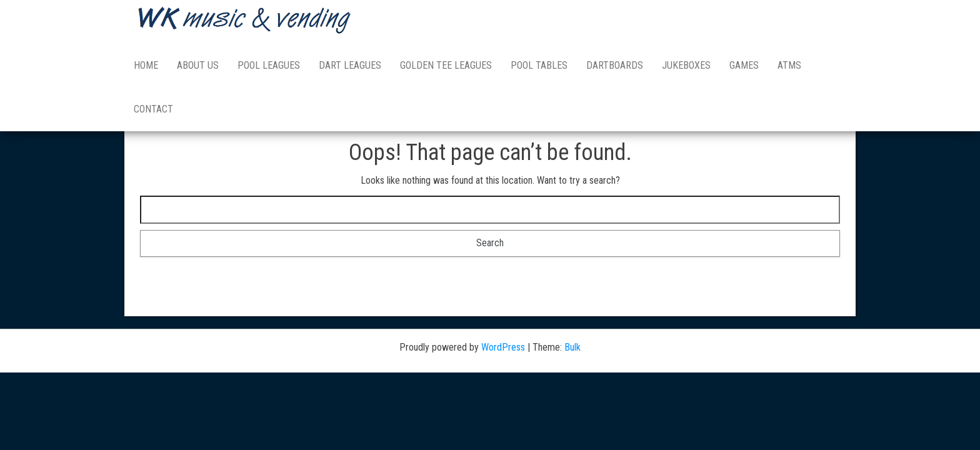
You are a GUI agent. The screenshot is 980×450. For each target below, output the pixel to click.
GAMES (744, 65)
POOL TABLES (539, 65)
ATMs (789, 65)
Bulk (572, 347)
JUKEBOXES (686, 65)
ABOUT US (198, 65)
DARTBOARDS (615, 65)
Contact (153, 109)
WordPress (503, 347)
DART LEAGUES (350, 65)
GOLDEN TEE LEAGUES (446, 65)
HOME (146, 65)
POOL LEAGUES (269, 65)
